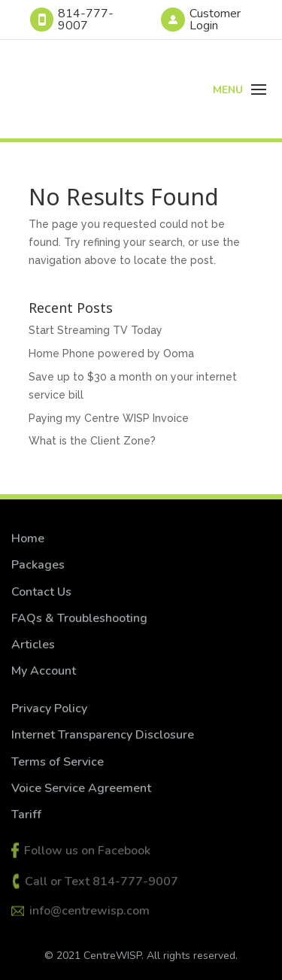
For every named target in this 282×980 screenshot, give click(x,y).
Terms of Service (59, 762)
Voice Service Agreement (81, 788)
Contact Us (41, 592)
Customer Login (215, 20)
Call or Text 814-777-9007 (102, 881)
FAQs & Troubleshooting (79, 618)
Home (28, 539)
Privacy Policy (49, 708)
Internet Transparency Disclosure (103, 735)
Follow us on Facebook (87, 851)
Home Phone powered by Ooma (111, 353)
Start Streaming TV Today (96, 330)
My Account (44, 671)
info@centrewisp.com (89, 911)
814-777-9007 (86, 20)
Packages (38, 565)
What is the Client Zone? (92, 441)
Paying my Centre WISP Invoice (109, 418)
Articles (33, 645)
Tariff (26, 815)
